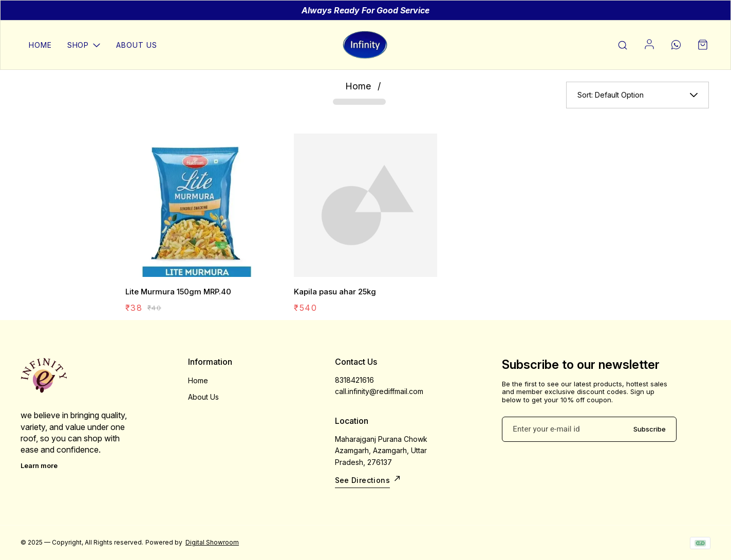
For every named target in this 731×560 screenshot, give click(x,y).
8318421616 (354, 380)
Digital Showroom (212, 542)
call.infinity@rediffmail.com (379, 391)
